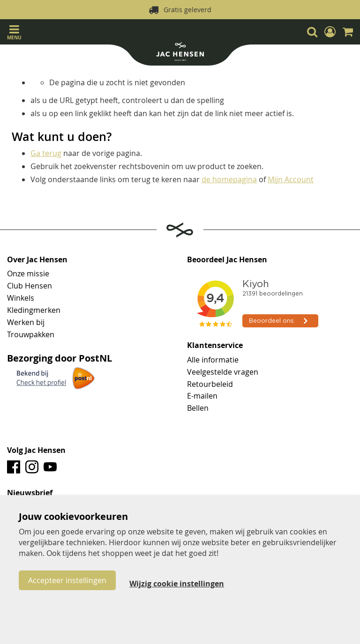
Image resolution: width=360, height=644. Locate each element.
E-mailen (202, 396)
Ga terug (46, 153)
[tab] (180, 493)
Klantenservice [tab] (215, 346)
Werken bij (26, 322)
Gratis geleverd (187, 10)
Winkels (21, 298)
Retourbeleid (210, 384)
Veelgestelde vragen (223, 372)
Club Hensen (30, 286)
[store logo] (180, 53)
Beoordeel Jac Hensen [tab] (227, 260)
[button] (330, 32)
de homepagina (229, 179)
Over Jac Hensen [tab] (37, 260)
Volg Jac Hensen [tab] (36, 451)
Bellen (198, 408)
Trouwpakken (31, 334)
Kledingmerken (34, 310)
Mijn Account (291, 179)
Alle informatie (213, 360)
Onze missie (28, 274)
